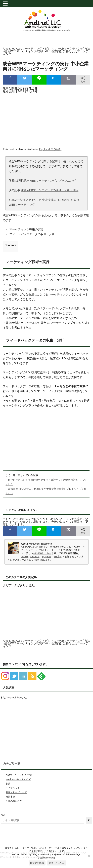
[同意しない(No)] (89, 856)
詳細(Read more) (47, 858)
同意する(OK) (37, 863)
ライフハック (13, 788)
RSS (49, 556)
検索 (3, 815)
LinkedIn (35, 556)
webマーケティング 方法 (19, 775)
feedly (57, 556)
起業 (8, 784)
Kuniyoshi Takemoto (40, 544)
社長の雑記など (14, 801)
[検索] (89, 820)
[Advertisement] (47, 119)
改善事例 (10, 797)
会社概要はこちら (42, 553)
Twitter (25, 556)
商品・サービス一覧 (16, 792)
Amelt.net (9, 49)
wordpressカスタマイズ (18, 779)
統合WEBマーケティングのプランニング (50, 181)
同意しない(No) (57, 863)
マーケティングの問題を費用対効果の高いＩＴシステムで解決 (46, 30)
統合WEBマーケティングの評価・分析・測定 (50, 190)
